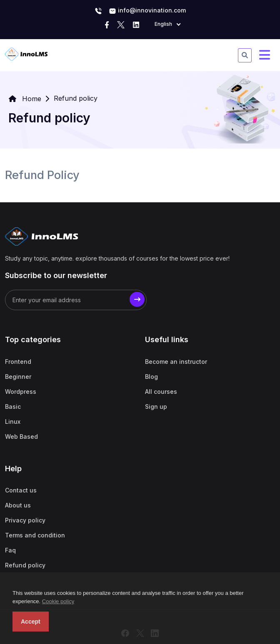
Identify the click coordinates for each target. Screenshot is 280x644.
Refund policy (25, 565)
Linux (13, 421)
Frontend (18, 362)
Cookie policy (58, 601)
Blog (151, 377)
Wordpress (21, 392)
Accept (31, 622)
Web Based (21, 436)
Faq (10, 550)
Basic (13, 407)
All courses (161, 392)
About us (18, 505)
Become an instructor (176, 362)
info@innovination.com (147, 11)
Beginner (18, 377)
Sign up (156, 407)
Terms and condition (35, 535)
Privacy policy (25, 520)
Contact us (21, 490)
